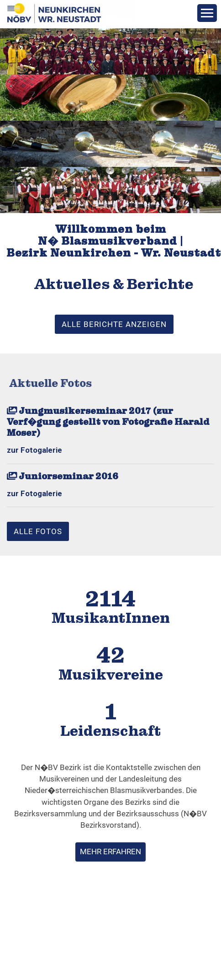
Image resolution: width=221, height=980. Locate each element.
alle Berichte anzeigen (114, 324)
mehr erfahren (110, 851)
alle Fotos (38, 531)
